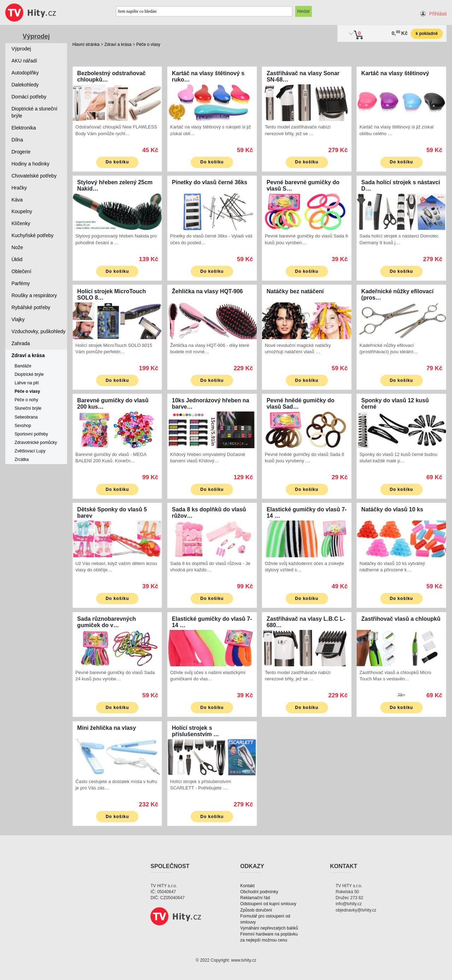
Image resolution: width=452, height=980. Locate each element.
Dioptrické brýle (29, 374)
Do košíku (117, 162)
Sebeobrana (26, 417)
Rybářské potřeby (31, 307)
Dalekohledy (25, 85)
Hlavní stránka (86, 44)
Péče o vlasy (148, 44)
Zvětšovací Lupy (30, 451)
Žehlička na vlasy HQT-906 (207, 291)
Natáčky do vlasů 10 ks (392, 509)
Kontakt (247, 886)
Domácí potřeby (29, 97)
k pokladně (427, 34)
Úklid (17, 259)
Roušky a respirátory (34, 295)
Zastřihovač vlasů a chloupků (401, 619)
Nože (17, 247)
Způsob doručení (256, 910)
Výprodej (36, 36)
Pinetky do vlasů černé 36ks (210, 182)
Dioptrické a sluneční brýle (35, 112)
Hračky (19, 188)
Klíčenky (21, 223)
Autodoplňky (25, 73)
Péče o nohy (26, 400)
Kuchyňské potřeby (33, 235)
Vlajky (18, 319)
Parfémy (21, 283)
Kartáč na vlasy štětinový (395, 73)
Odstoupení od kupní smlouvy (268, 904)
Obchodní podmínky (259, 892)
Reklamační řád (255, 898)
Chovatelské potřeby (34, 176)
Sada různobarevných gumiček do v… (107, 622)
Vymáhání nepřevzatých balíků (269, 928)
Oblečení (22, 271)
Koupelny (22, 211)
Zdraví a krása (118, 44)
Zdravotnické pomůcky (36, 443)
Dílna (17, 140)
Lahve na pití (27, 383)
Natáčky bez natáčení (295, 291)
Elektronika (24, 128)
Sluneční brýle (28, 408)
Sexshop (23, 426)
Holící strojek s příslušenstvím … (195, 731)
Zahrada (21, 343)
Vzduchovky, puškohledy (39, 331)
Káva (17, 200)
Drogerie (21, 152)
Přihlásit (438, 14)
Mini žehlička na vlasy (107, 728)
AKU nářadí (24, 61)
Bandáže (23, 366)
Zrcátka (22, 459)
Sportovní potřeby (31, 434)
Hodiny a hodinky (31, 164)
